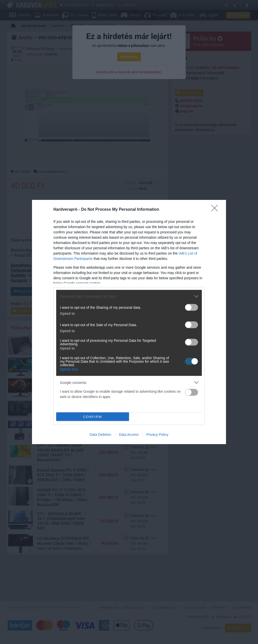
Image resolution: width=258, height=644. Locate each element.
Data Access (129, 435)
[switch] (191, 307)
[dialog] (129, 322)
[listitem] (129, 296)
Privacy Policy (157, 435)
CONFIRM (93, 417)
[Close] (216, 210)
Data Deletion (100, 435)
